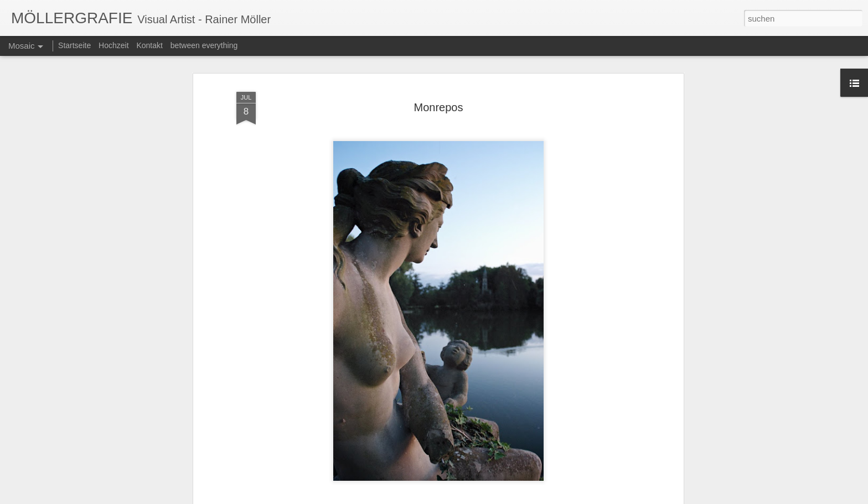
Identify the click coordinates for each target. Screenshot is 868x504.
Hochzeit (113, 45)
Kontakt (149, 45)
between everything (204, 45)
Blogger (494, 498)
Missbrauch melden (534, 498)
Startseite (74, 45)
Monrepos (439, 95)
